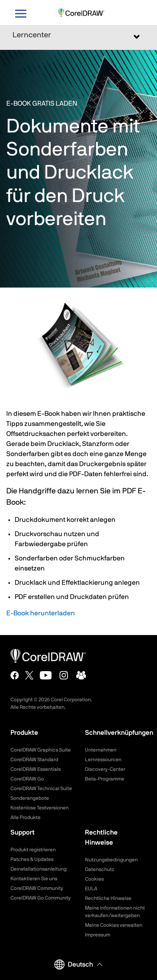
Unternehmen (101, 750)
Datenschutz (100, 869)
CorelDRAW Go (27, 779)
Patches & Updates (32, 859)
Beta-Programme (105, 779)
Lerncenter (32, 35)
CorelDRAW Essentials (36, 769)
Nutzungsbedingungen (111, 860)
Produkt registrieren (33, 850)
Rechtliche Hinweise (108, 898)
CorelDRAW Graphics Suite (41, 750)
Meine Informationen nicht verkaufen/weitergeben (115, 912)
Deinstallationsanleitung (39, 869)
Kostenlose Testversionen (40, 808)
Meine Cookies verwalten (114, 925)
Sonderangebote (30, 798)
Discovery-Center (105, 769)
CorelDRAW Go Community (41, 898)
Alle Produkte (26, 817)
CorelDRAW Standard (34, 760)
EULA (91, 889)
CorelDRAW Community (37, 888)
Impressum (98, 935)
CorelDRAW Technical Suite (41, 788)
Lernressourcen (103, 760)
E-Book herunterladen (41, 613)
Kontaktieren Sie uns (34, 879)
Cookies (94, 879)
